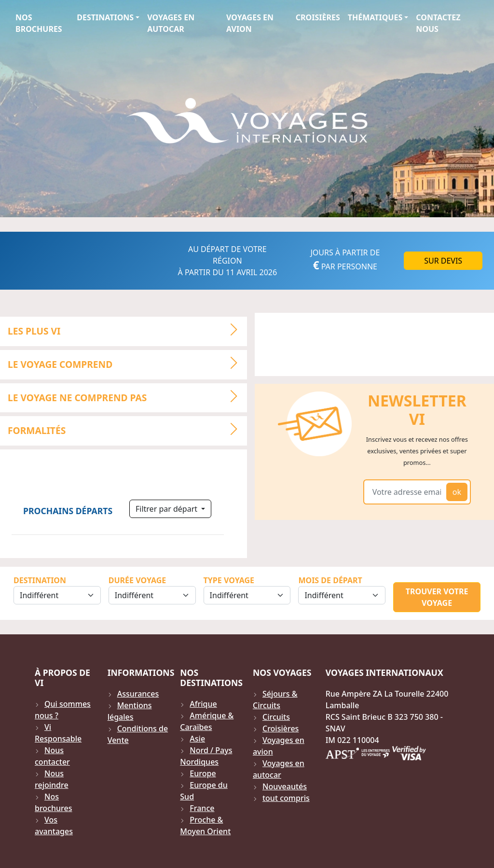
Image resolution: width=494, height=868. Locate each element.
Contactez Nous (438, 23)
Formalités (127, 430)
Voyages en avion (250, 23)
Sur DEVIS (443, 261)
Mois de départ (330, 580)
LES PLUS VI (127, 330)
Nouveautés (285, 786)
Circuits (276, 717)
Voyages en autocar (171, 23)
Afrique (203, 704)
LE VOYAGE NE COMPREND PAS (127, 396)
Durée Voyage (137, 580)
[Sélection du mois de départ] (342, 595)
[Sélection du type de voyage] (247, 595)
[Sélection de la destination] (57, 595)
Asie (197, 739)
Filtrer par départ (167, 509)
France (202, 808)
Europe (203, 773)
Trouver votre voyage (437, 597)
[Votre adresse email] (407, 492)
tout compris (286, 798)
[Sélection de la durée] (152, 595)
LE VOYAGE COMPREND (127, 363)
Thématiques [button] (375, 17)
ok (457, 492)
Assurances (138, 694)
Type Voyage (229, 580)
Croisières (318, 17)
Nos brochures (39, 23)
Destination (40, 580)
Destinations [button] (105, 17)
